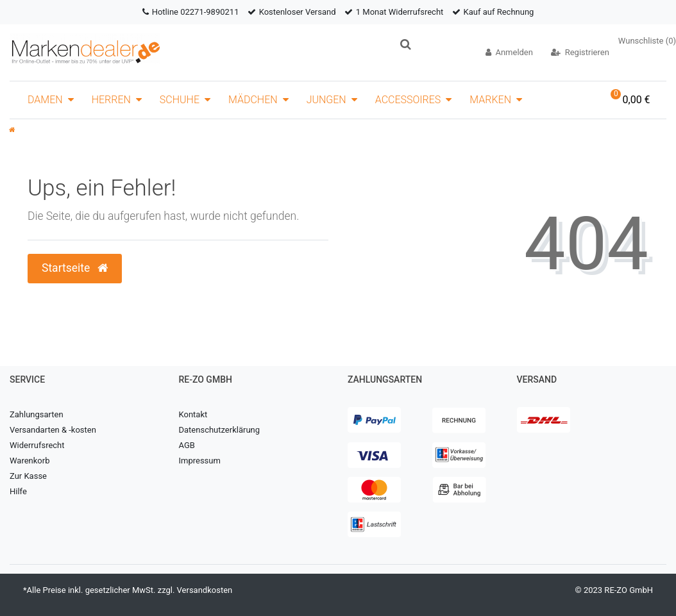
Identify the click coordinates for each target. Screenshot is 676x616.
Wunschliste (647, 41)
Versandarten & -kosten (53, 430)
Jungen (326, 100)
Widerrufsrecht (37, 445)
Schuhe (180, 100)
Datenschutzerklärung (220, 430)
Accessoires (408, 100)
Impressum (200, 461)
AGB (187, 445)
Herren (111, 100)
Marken (490, 100)
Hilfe (18, 491)
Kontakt (193, 414)
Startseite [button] (75, 268)
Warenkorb (30, 461)
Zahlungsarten (37, 414)
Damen (45, 100)
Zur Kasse (28, 476)
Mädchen (253, 100)
